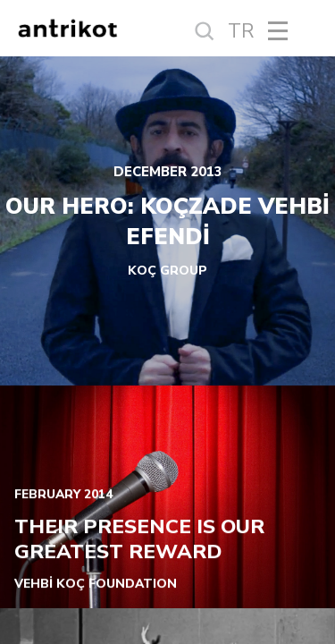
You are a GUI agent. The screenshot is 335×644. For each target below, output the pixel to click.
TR (241, 31)
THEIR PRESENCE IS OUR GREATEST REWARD (139, 540)
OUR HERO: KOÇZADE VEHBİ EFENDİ (167, 222)
